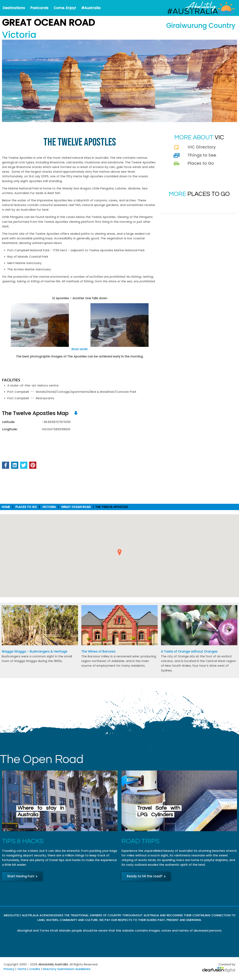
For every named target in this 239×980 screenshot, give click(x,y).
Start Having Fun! (22, 876)
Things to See (202, 155)
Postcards (39, 8)
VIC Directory (202, 147)
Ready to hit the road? (146, 876)
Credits (35, 969)
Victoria (49, 507)
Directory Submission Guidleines (67, 969)
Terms (22, 969)
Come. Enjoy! (65, 8)
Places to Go (201, 163)
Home (6, 507)
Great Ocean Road (76, 507)
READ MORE (80, 349)
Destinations (14, 8)
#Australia (91, 8)
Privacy (9, 969)
